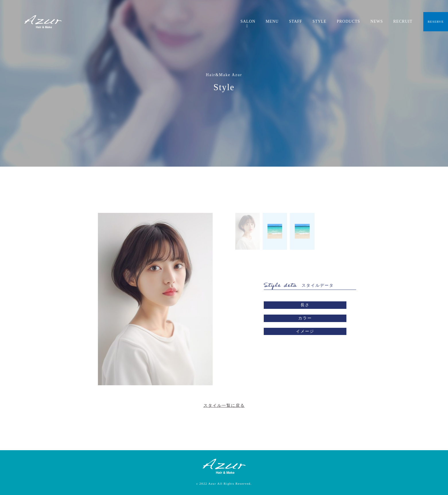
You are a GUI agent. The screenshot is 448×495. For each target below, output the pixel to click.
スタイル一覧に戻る (224, 406)
